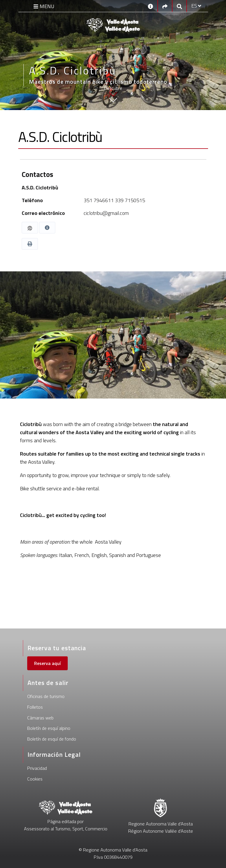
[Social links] (165, 6)
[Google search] (179, 6)
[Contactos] (150, 6)
